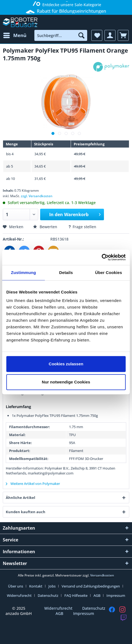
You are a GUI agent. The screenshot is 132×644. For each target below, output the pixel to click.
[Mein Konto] (110, 35)
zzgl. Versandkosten (37, 196)
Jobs (52, 586)
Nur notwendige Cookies (66, 382)
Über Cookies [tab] (109, 272)
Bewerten (46, 227)
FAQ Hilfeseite (76, 595)
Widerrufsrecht (19, 595)
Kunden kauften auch (26, 512)
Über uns (16, 586)
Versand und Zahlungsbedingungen (91, 586)
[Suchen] (81, 35)
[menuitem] (15, 35)
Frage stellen (82, 227)
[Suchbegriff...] (61, 35)
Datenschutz (48, 595)
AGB (97, 595)
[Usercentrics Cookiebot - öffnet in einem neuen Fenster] (102, 257)
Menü (15, 35)
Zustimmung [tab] (24, 272)
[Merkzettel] (97, 35)
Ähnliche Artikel (20, 498)
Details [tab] (66, 272)
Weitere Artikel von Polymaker (33, 484)
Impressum (116, 595)
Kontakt (36, 586)
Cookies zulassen (66, 364)
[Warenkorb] (123, 35)
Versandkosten (102, 575)
